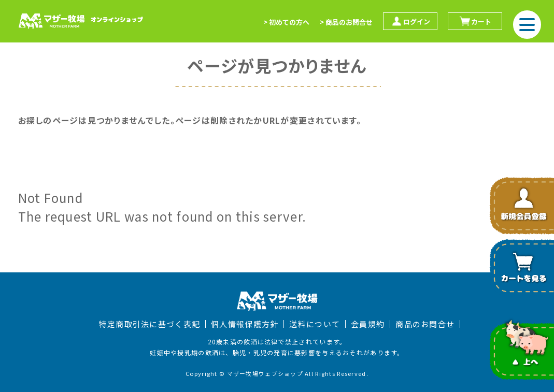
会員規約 (368, 324)
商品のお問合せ (425, 324)
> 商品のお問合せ (346, 22)
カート (475, 21)
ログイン (410, 21)
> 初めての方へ (286, 22)
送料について (315, 324)
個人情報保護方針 (245, 324)
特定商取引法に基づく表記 (150, 324)
